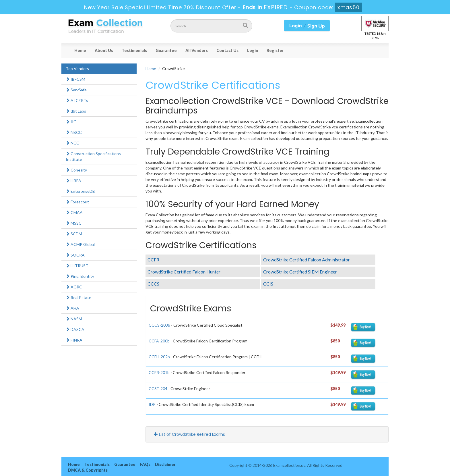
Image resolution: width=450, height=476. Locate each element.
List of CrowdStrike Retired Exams (189, 434)
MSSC (74, 223)
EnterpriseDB (80, 191)
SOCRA (75, 255)
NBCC (74, 132)
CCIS (268, 284)
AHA (72, 308)
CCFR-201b (159, 372)
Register (275, 50)
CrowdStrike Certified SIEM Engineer (300, 272)
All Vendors (197, 50)
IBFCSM (75, 79)
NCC (72, 143)
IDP (152, 404)
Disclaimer (165, 464)
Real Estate (78, 297)
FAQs (145, 464)
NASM (74, 319)
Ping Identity (80, 276)
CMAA (74, 212)
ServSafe (76, 90)
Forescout (77, 202)
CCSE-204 (158, 389)
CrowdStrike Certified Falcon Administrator (307, 260)
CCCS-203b (159, 325)
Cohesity (76, 170)
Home (80, 50)
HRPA (73, 181)
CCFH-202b (159, 357)
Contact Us (227, 50)
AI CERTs (77, 100)
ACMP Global (80, 244)
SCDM (74, 234)
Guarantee (166, 50)
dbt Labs (76, 111)
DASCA (75, 329)
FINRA (74, 340)
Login (253, 50)
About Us (104, 50)
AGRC (74, 287)
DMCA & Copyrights (88, 470)
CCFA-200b (159, 341)
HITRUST (77, 266)
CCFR (153, 260)
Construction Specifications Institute (93, 156)
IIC (71, 122)
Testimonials (134, 50)
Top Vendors (77, 69)
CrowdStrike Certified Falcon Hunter (184, 272)
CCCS (153, 284)
